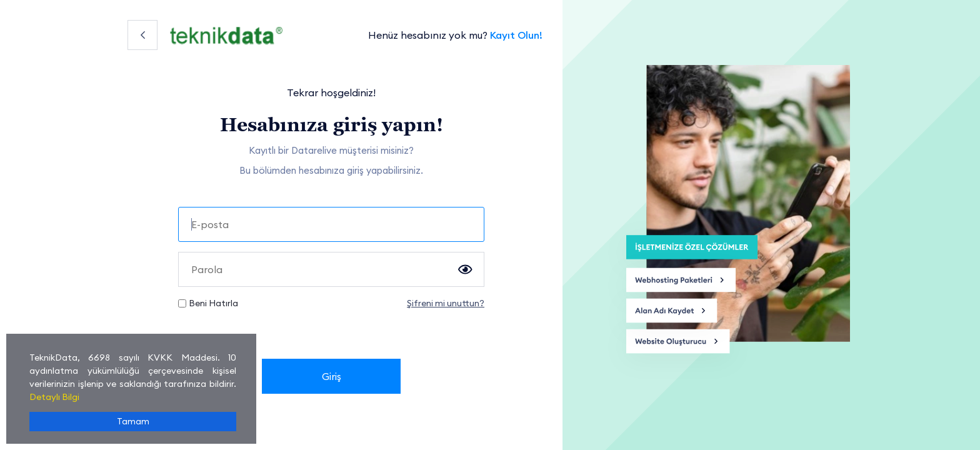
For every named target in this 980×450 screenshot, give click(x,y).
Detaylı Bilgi (54, 397)
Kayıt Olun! (516, 35)
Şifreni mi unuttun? (446, 303)
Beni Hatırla (213, 303)
